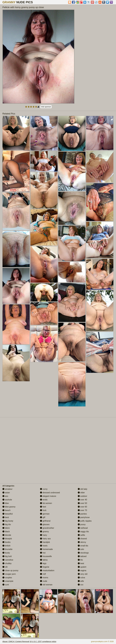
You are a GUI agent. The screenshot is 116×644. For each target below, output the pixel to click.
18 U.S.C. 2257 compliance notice (43, 641)
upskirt (82, 567)
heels (44, 546)
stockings (83, 553)
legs (43, 563)
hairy (43, 535)
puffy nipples (85, 521)
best (6, 517)
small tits (83, 546)
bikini (6, 528)
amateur (7, 489)
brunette (7, 549)
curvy (44, 489)
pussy (82, 524)
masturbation (47, 570)
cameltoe (8, 560)
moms (44, 578)
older (81, 493)
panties (82, 514)
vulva (81, 578)
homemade (46, 549)
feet (43, 507)
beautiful (8, 514)
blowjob (7, 539)
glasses (45, 524)
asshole (7, 500)
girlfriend (45, 521)
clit (5, 567)
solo (81, 549)
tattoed (82, 556)
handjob (45, 542)
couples (7, 578)
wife (81, 581)
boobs (6, 542)
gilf (43, 517)
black (6, 532)
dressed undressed (50, 493)
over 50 (82, 503)
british (6, 546)
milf (43, 574)
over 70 (82, 510)
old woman (46, 585)
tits (80, 560)
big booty (8, 521)
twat (81, 563)
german (45, 514)
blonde (7, 535)
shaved (82, 539)
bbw (6, 503)
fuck (43, 510)
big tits (7, 524)
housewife (46, 556)
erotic (44, 500)
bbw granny (9, 507)
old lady (83, 489)
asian (6, 493)
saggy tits (83, 532)
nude (44, 581)
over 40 (82, 500)
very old (83, 574)
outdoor (82, 496)
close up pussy (10, 570)
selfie (81, 535)
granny (44, 532)
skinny (82, 542)
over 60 (82, 507)
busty (6, 553)
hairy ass (45, 539)
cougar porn (9, 574)
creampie (8, 581)
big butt (7, 556)
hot (43, 553)
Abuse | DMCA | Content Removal (16, 641)
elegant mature (48, 496)
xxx (81, 585)
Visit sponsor (46, 107)
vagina (82, 570)
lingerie (45, 567)
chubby (7, 563)
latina (44, 560)
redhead (83, 528)
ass (5, 496)
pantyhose (84, 517)
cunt (6, 585)
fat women (46, 503)
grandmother (47, 528)
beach (6, 510)
